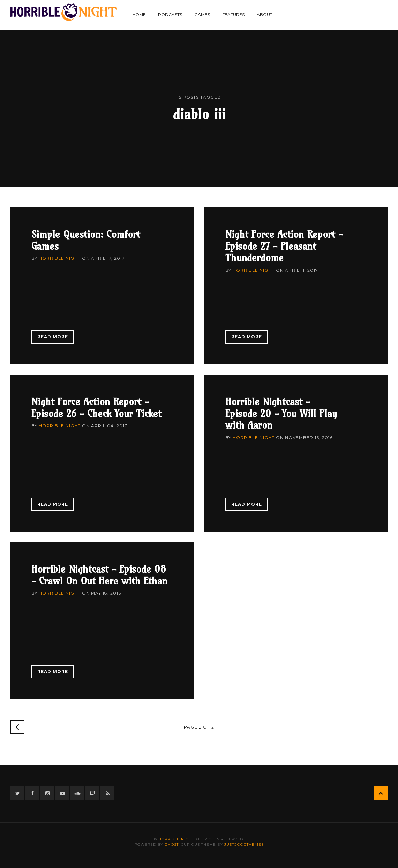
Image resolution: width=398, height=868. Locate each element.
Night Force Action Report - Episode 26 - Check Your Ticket (96, 407)
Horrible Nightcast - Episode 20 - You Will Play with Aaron (281, 413)
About (265, 14)
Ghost (172, 844)
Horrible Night (60, 258)
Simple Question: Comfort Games (86, 240)
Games (202, 14)
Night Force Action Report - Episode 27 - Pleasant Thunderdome (284, 246)
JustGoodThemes (244, 844)
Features (233, 14)
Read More (53, 337)
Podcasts (170, 14)
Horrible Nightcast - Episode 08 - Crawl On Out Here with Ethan (99, 575)
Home (139, 14)
